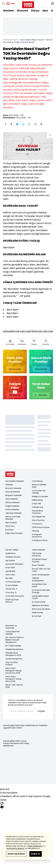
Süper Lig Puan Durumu (12, 601)
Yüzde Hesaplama (14, 659)
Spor (45, 11)
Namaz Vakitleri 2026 (39, 486)
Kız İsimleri (37, 616)
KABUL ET (36, 854)
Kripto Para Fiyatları (14, 533)
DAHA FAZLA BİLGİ (16, 854)
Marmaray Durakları (41, 609)
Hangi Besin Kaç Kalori (39, 585)
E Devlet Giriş (38, 507)
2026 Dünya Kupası (41, 527)
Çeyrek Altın (11, 571)
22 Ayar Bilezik (12, 585)
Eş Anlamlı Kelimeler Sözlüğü (41, 591)
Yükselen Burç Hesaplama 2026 (13, 654)
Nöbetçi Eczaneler (40, 496)
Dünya (35, 11)
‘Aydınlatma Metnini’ (15, 848)
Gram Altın (10, 568)
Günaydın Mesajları (14, 564)
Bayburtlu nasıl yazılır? (43, 331)
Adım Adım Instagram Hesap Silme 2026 (13, 679)
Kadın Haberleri (12, 510)
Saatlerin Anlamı (13, 557)
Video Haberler (39, 550)
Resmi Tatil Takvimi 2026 (14, 686)
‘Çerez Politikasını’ (35, 846)
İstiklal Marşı (37, 500)
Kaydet (41, 711)
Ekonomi (23, 11)
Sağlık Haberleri (12, 506)
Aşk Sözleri (10, 560)
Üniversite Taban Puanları (40, 560)
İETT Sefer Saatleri (13, 646)
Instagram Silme (40, 540)
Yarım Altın (10, 575)
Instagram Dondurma (37, 536)
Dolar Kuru (10, 526)
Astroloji (36, 531)
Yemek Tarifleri (12, 550)
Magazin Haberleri (14, 495)
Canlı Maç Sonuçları (15, 596)
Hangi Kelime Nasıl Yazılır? (40, 597)
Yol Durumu (37, 524)
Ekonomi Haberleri (13, 488)
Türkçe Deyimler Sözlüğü (12, 633)
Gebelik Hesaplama (14, 649)
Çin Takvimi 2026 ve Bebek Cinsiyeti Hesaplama (14, 640)
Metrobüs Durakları (40, 605)
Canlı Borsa (37, 481)
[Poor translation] (2, 805)
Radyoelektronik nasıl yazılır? (18, 331)
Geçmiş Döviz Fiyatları (12, 663)
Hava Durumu (38, 520)
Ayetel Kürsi (10, 553)
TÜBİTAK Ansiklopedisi (38, 579)
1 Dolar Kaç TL (11, 589)
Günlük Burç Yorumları (37, 512)
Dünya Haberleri (13, 502)
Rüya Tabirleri (38, 565)
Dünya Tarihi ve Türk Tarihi (41, 570)
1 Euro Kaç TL (11, 592)
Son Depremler (39, 517)
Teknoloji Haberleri (14, 513)
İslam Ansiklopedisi (41, 575)
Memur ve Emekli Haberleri (13, 518)
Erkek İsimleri (38, 613)
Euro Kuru (10, 530)
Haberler (9, 485)
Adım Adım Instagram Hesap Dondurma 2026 (13, 671)
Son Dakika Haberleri (15, 481)
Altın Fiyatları (11, 523)
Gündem (9, 11)
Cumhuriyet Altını (13, 582)
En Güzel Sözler (39, 602)
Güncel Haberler (13, 492)
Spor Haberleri (12, 499)
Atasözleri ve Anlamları (11, 627)
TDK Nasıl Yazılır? (10, 40)
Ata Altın (9, 578)
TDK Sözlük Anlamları (37, 555)
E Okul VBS (37, 504)
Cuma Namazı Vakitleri (39, 492)
